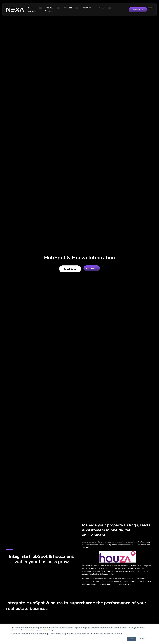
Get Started (92, 269)
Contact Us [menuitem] (109, 9)
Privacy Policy (48, 630)
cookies (30, 630)
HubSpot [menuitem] (59, 9)
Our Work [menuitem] (97, 9)
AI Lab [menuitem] (84, 9)
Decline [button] (142, 639)
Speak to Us (138, 9)
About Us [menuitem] (73, 9)
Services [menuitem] (33, 9)
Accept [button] (132, 639)
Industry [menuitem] (46, 9)
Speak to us (67, 269)
